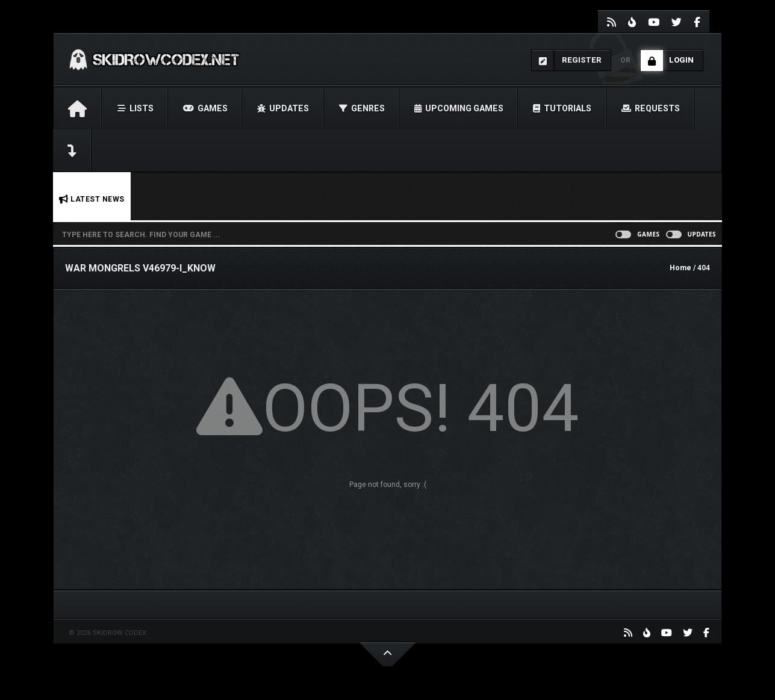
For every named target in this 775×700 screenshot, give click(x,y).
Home (680, 268)
